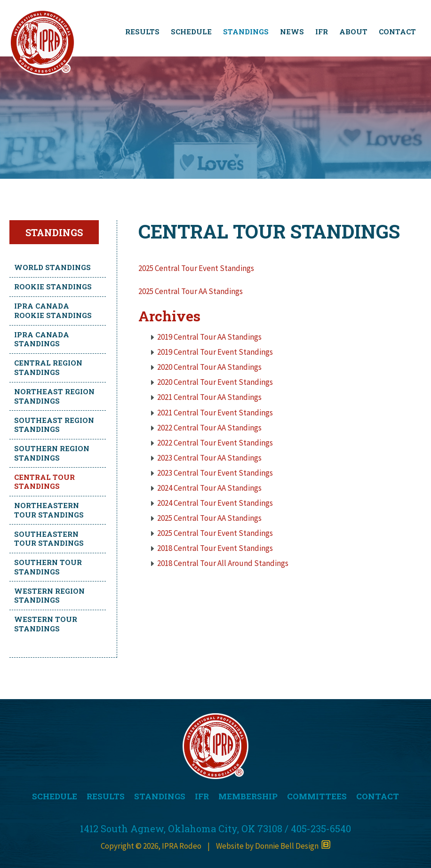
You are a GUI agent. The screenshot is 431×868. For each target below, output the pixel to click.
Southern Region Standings (52, 453)
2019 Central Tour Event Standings (215, 352)
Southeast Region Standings (54, 425)
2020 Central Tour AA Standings (209, 367)
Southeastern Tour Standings (49, 539)
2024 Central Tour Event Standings (215, 503)
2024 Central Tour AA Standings (209, 488)
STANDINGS (246, 32)
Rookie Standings (53, 287)
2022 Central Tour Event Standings (215, 443)
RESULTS (142, 32)
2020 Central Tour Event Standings (215, 382)
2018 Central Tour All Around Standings (223, 563)
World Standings (52, 267)
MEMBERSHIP (248, 796)
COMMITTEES (317, 796)
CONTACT (397, 32)
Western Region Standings (49, 596)
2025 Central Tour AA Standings (191, 291)
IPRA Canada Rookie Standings (53, 311)
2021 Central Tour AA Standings (209, 397)
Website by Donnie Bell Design (273, 846)
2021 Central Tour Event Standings (215, 413)
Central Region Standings (48, 367)
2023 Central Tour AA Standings (209, 458)
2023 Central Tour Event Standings (215, 473)
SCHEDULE (191, 32)
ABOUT (353, 32)
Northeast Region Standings (54, 396)
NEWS (292, 32)
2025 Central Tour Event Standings (196, 268)
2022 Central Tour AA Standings (209, 428)
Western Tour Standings (46, 624)
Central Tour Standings (44, 482)
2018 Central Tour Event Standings (215, 548)
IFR (322, 32)
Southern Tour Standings (48, 567)
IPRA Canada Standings (42, 339)
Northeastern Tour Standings (49, 510)
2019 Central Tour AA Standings (209, 337)
